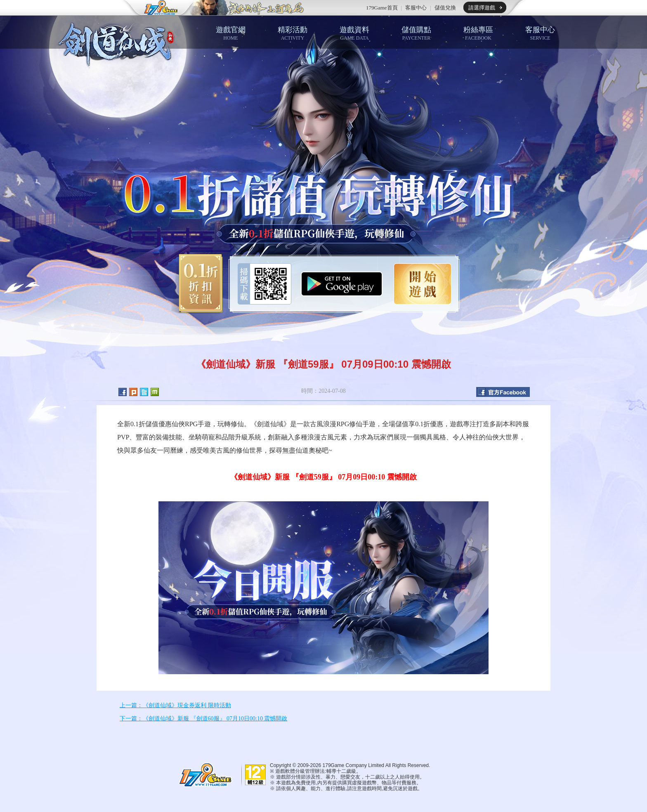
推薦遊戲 (247, 8)
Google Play (342, 284)
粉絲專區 (478, 33)
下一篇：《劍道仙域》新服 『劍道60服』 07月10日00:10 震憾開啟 (203, 719)
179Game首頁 (382, 8)
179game (155, 8)
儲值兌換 (445, 8)
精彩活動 (293, 33)
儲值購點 (416, 33)
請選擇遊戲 (482, 8)
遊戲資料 (354, 33)
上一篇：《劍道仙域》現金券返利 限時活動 (175, 705)
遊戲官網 (231, 33)
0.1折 (198, 284)
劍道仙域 (117, 42)
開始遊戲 (423, 284)
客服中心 (416, 8)
